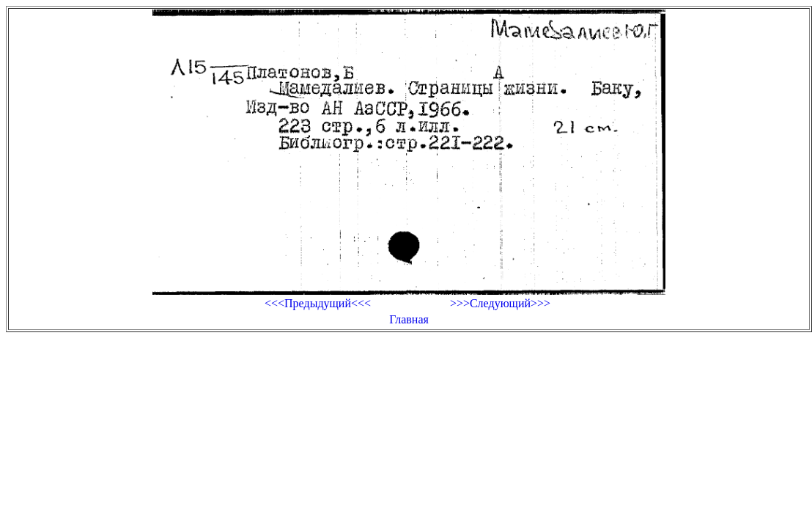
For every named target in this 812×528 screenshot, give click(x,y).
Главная (409, 319)
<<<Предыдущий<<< (318, 303)
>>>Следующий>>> (500, 303)
